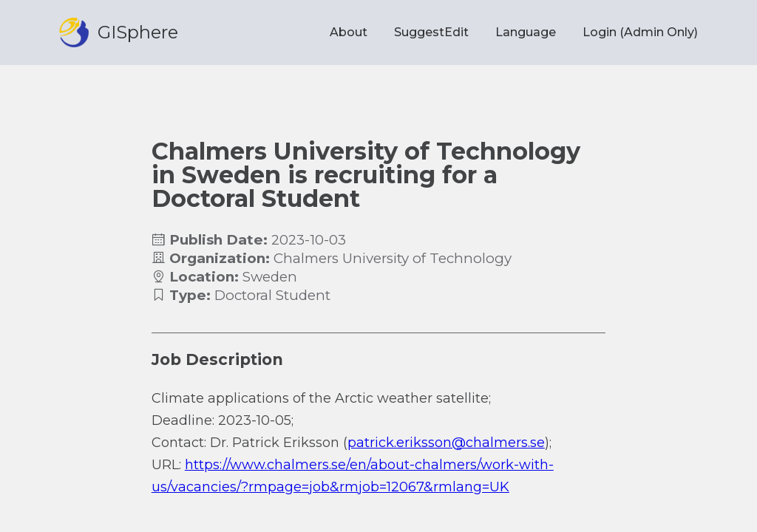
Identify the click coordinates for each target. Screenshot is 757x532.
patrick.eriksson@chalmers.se (446, 443)
